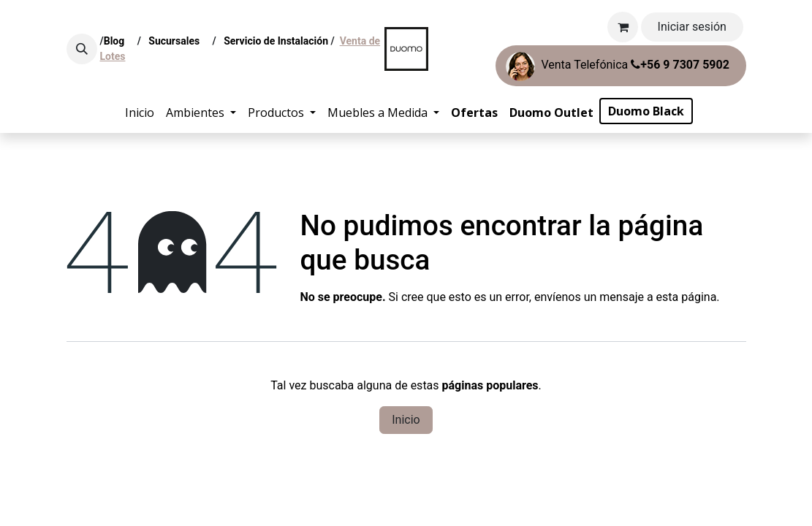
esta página (687, 297)
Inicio (406, 420)
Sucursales (178, 41)
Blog (117, 41)
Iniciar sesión (692, 27)
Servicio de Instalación (276, 41)
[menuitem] (140, 113)
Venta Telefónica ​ (617, 66)
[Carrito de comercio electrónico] (623, 27)
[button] (82, 49)
